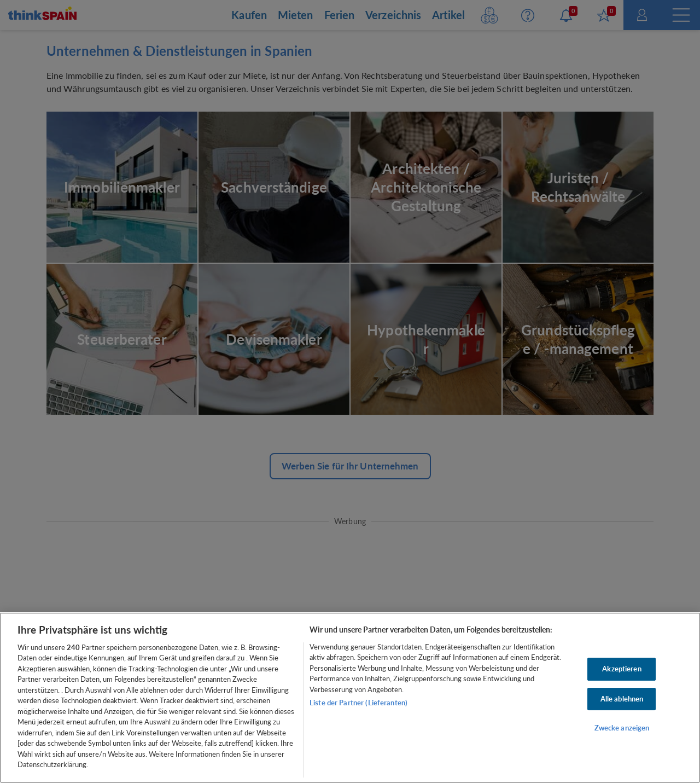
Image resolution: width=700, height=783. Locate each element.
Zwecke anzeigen (622, 728)
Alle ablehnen (622, 699)
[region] (350, 698)
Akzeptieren (622, 669)
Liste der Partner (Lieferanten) (358, 703)
